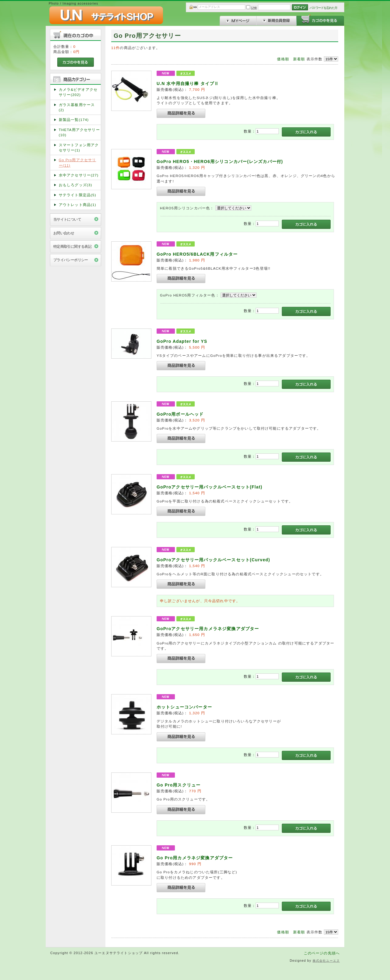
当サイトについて (67, 219)
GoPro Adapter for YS (182, 341)
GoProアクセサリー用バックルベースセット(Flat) (209, 487)
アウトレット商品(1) (78, 205)
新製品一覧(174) (74, 120)
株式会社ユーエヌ (326, 961)
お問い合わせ (64, 233)
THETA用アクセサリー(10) (79, 132)
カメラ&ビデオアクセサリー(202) (78, 92)
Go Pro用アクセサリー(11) (78, 162)
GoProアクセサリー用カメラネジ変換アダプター (210, 629)
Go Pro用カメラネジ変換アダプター (195, 858)
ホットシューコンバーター (184, 707)
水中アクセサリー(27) (79, 175)
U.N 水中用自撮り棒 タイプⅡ (190, 83)
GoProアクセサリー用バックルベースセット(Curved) (213, 560)
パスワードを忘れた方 (323, 8)
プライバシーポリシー (71, 260)
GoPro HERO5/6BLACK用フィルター (197, 254)
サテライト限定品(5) (78, 195)
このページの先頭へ (322, 953)
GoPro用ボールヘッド (180, 414)
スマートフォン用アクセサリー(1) (79, 147)
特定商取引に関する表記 (73, 246)
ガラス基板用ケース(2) (77, 107)
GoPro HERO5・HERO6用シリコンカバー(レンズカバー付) (220, 162)
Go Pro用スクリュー (179, 785)
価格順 (283, 59)
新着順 (299, 59)
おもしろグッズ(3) (76, 185)
